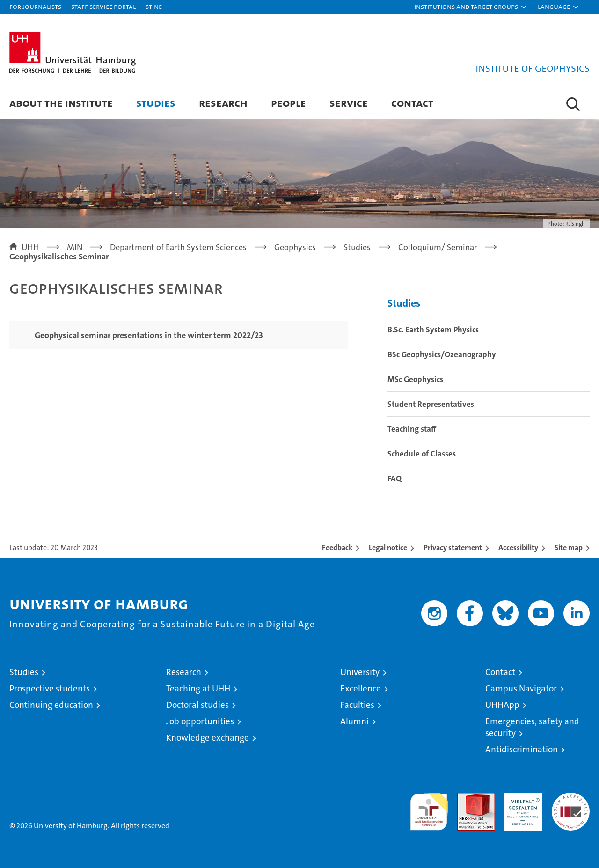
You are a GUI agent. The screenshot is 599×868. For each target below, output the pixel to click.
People (289, 103)
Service (349, 103)
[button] (471, 7)
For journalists (35, 6)
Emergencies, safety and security (532, 727)
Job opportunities (200, 721)
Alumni (354, 721)
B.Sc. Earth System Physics (433, 330)
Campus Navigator (521, 688)
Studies (156, 103)
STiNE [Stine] (154, 6)
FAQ (394, 478)
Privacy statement (453, 548)
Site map (569, 548)
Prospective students (50, 688)
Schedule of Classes (422, 454)
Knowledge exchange (208, 738)
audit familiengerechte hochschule (429, 807)
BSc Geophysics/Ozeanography (442, 354)
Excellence (361, 688)
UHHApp (502, 705)
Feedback (337, 548)
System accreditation (571, 802)
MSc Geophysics (415, 379)
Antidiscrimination (522, 749)
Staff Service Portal (103, 6)
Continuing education (51, 705)
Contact (412, 103)
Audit (466, 798)
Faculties (357, 705)
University (360, 672)
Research (223, 103)
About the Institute (61, 103)
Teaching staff (412, 429)
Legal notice (388, 548)
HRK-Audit (521, 798)
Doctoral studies (197, 705)
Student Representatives (431, 404)
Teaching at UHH (198, 688)
